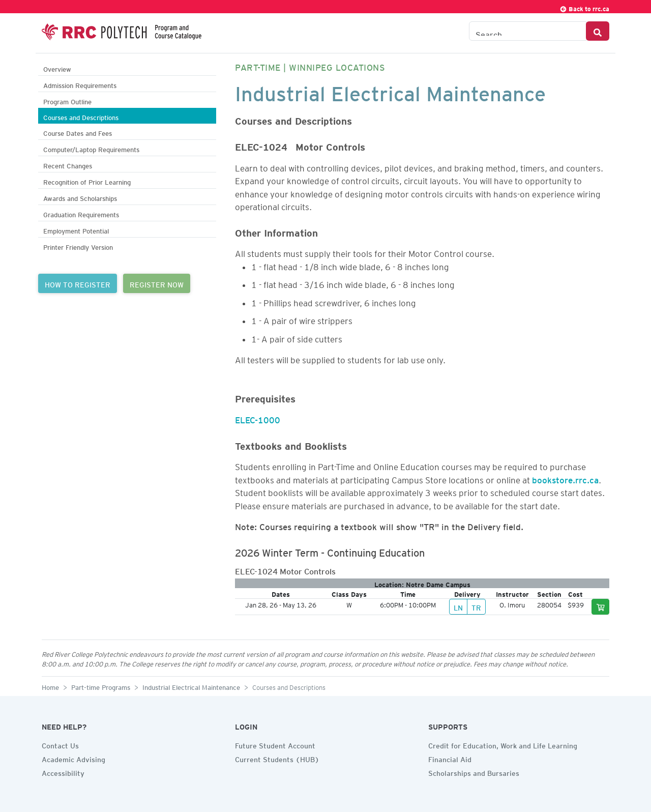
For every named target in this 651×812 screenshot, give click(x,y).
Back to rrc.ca (584, 7)
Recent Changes (68, 165)
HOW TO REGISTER (78, 283)
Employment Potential (76, 230)
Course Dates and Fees (78, 132)
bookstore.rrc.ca (565, 478)
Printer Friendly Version (78, 246)
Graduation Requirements (81, 213)
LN (458, 606)
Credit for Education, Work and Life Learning (503, 744)
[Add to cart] (601, 607)
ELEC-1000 (258, 418)
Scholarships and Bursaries (474, 772)
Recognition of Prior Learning (87, 181)
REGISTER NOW (157, 283)
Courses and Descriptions (81, 116)
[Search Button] (598, 31)
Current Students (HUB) (277, 758)
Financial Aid (450, 758)
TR (476, 606)
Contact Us (60, 744)
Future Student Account (275, 744)
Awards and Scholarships (80, 197)
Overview (57, 68)
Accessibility (63, 772)
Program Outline (67, 100)
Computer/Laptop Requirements (91, 148)
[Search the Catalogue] (528, 31)
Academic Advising (73, 758)
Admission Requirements (80, 84)
